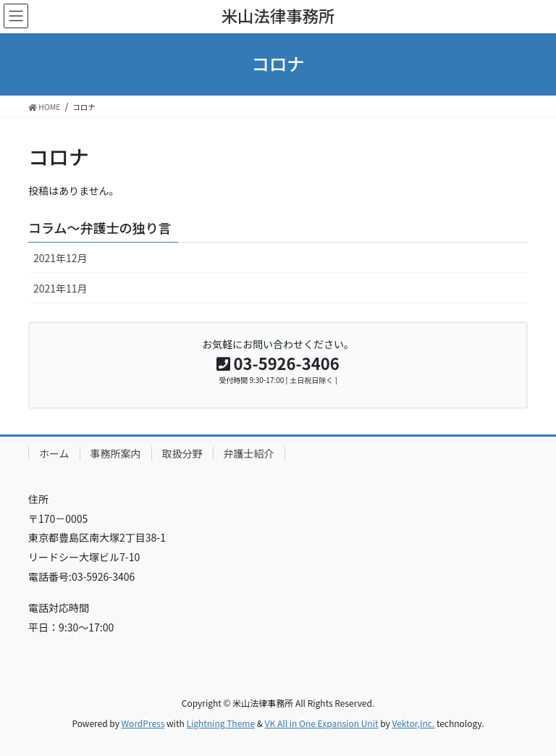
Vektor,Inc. (413, 723)
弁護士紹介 (249, 453)
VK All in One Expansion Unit (322, 723)
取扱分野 (182, 453)
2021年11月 (60, 288)
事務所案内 (116, 453)
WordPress (143, 723)
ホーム (54, 453)
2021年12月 (60, 258)
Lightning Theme (220, 723)
